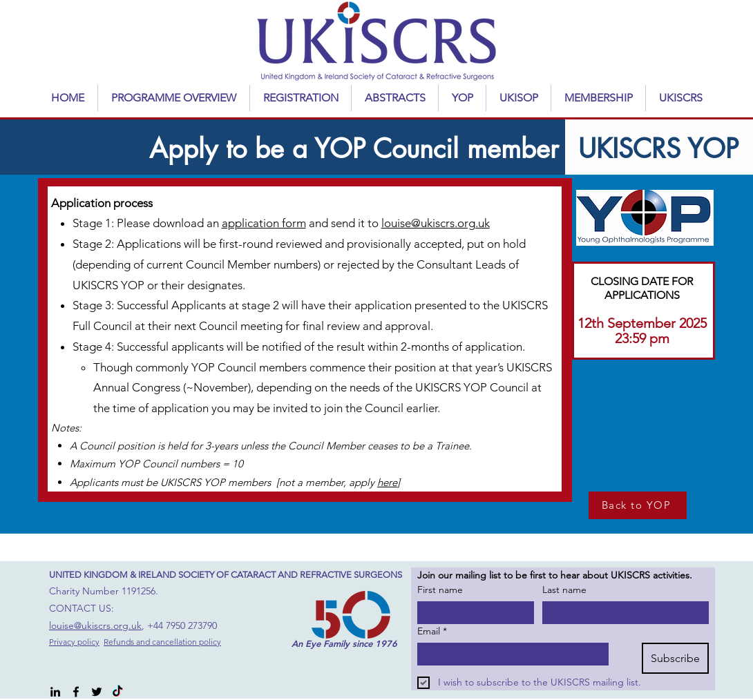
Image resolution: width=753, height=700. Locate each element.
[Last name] (621, 613)
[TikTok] (117, 692)
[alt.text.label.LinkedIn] (55, 692)
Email (432, 631)
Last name (564, 590)
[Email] (509, 654)
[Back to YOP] (638, 505)
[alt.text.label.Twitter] (97, 692)
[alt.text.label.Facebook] (76, 692)
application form (264, 223)
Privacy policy (74, 642)
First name (440, 590)
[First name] (471, 613)
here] (389, 482)
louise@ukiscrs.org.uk (436, 223)
